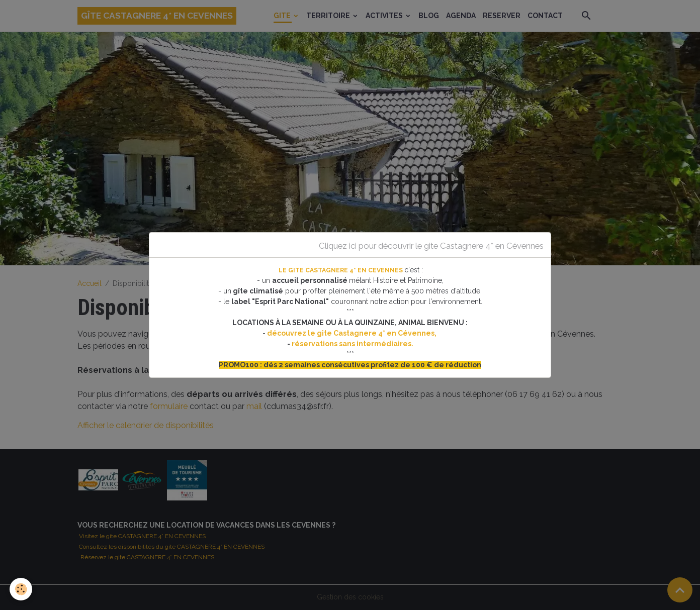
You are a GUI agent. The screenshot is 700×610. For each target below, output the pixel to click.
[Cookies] (21, 589)
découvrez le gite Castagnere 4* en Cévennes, (353, 333)
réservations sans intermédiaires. (353, 344)
